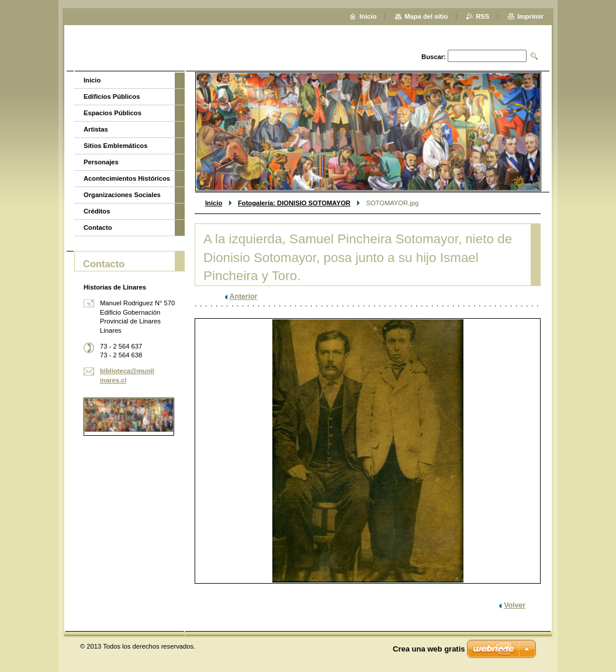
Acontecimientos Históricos (127, 178)
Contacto (98, 228)
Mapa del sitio (426, 16)
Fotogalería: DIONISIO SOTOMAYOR (294, 203)
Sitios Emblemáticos (115, 146)
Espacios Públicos (113, 113)
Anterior (244, 297)
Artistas (96, 129)
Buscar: (434, 57)
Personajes (101, 162)
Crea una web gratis (429, 649)
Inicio (214, 203)
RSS (482, 16)
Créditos (97, 211)
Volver (515, 605)
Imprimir (530, 16)
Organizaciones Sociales (122, 195)
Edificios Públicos (112, 97)
